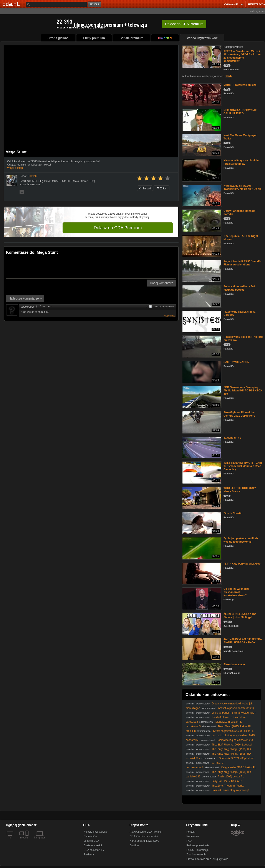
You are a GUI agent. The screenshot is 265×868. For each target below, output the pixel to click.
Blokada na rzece (234, 664)
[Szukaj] (56, 4)
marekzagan (193, 708)
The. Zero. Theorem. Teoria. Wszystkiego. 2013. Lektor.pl (215, 787)
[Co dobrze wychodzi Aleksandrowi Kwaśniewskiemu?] (201, 598)
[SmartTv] (27, 840)
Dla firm (134, 845)
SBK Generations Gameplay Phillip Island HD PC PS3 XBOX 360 (243, 391)
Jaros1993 (192, 722)
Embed (145, 189)
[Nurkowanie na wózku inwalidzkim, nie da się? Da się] (201, 195)
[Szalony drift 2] (201, 447)
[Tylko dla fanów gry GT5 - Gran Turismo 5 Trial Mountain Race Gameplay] (201, 472)
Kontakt (191, 832)
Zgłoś (162, 189)
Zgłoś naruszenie (196, 855)
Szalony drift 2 (232, 438)
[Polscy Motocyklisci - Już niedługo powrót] (201, 296)
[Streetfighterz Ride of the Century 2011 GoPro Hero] (201, 422)
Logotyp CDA (91, 841)
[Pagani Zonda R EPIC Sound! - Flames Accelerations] (201, 271)
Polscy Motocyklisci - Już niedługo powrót (239, 288)
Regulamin (193, 836)
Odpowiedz (170, 316)
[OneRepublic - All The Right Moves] (201, 246)
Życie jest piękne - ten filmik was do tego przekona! (241, 540)
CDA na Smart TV (94, 850)
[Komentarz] (91, 268)
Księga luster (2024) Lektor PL (238, 767)
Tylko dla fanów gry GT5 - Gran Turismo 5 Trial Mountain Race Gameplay (243, 466)
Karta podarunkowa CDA (144, 841)
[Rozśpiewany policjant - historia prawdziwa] (201, 346)
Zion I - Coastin (233, 513)
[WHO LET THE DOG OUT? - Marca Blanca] (201, 498)
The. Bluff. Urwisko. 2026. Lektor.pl (232, 745)
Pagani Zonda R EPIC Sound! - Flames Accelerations (242, 263)
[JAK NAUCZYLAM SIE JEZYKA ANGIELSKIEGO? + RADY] (201, 649)
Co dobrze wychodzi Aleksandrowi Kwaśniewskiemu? (236, 592)
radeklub (191, 731)
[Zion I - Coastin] (201, 523)
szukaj (95, 4)
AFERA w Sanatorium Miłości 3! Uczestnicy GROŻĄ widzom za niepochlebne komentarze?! (242, 56)
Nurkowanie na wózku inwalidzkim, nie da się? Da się (243, 187)
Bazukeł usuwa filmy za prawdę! (230, 790)
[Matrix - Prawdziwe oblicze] (201, 94)
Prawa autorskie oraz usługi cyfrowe (207, 859)
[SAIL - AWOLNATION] (201, 372)
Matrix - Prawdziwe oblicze (240, 85)
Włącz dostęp (15, 168)
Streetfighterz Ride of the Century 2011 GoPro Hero (239, 414)
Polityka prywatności (198, 845)
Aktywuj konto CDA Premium (146, 832)
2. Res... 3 (218, 763)
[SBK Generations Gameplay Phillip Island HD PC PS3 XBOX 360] (201, 397)
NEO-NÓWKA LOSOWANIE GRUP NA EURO (240, 112)
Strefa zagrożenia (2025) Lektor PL (233, 731)
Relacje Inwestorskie (96, 832)
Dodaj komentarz (161, 283)
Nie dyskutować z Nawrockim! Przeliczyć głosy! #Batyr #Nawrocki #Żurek (216, 719)
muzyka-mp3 (193, 726)
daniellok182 (193, 777)
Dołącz (184, 24)
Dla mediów (90, 836)
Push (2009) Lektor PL (231, 777)
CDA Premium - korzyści (144, 836)
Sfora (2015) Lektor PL (228, 722)
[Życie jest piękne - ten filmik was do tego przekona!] (201, 548)
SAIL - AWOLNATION (236, 362)
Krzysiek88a (193, 758)
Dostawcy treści (93, 845)
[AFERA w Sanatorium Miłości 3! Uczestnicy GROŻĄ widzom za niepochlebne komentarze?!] (201, 56)
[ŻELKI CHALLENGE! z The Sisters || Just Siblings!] (201, 624)
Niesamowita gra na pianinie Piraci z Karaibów (241, 162)
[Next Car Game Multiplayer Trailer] (201, 145)
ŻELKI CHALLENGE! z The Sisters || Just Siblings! (240, 616)
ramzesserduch (195, 767)
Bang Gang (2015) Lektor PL (235, 726)
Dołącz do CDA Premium (118, 228)
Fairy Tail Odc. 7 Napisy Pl (227, 781)
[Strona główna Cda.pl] (12, 4)
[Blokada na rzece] (201, 674)
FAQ (189, 841)
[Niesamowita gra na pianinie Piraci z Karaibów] (201, 170)
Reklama (89, 855)
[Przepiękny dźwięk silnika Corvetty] (201, 321)
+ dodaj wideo (258, 11)
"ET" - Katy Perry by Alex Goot (242, 564)
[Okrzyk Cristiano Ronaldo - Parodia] (201, 220)
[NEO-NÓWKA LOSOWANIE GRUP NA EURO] (201, 120)
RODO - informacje (197, 850)
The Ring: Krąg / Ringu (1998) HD (231, 749)
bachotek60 (192, 740)
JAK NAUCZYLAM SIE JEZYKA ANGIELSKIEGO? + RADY (243, 641)
